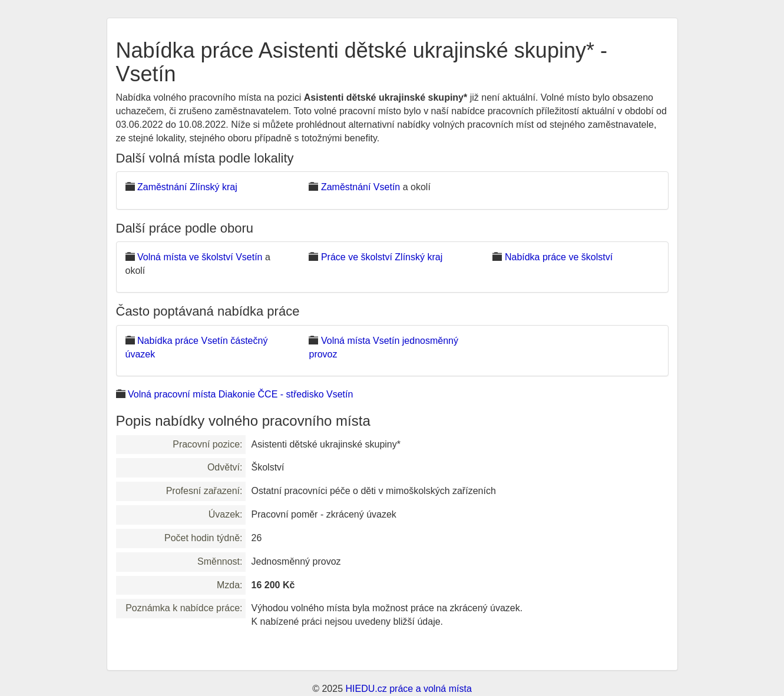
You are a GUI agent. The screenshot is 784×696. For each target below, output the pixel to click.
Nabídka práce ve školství (559, 257)
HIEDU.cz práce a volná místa (408, 689)
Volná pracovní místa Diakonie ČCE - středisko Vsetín (240, 394)
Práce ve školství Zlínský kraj (382, 257)
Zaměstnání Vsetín (360, 187)
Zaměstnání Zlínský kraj (187, 187)
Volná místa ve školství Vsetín (200, 257)
